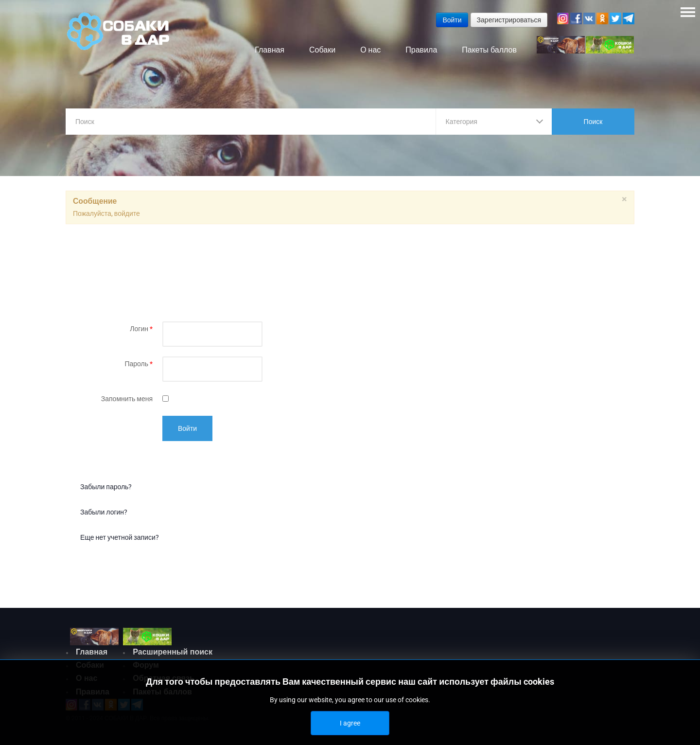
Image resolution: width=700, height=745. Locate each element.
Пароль (139, 366)
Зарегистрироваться (509, 20)
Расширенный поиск (173, 654)
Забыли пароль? (106, 489)
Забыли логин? (104, 514)
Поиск (593, 122)
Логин (141, 331)
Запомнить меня (127, 401)
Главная (92, 654)
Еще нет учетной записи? (120, 539)
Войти (187, 430)
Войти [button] (452, 20)
